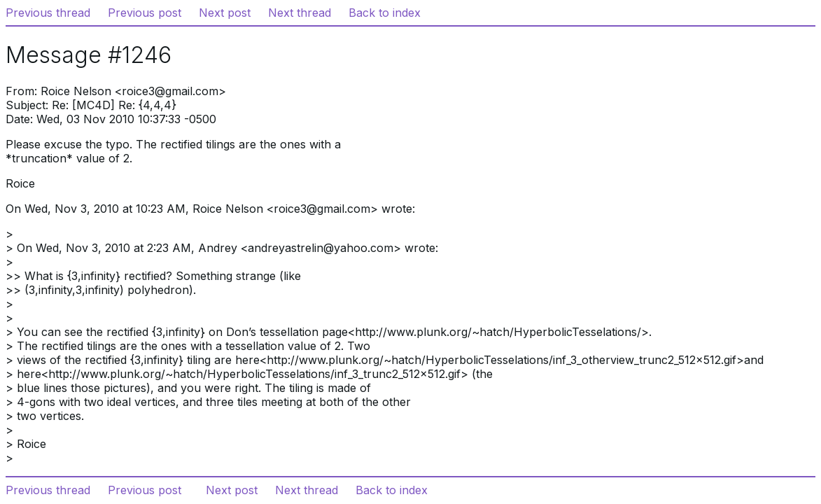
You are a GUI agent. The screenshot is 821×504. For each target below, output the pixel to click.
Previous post (145, 13)
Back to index (385, 13)
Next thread (300, 13)
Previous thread (48, 13)
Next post (225, 13)
